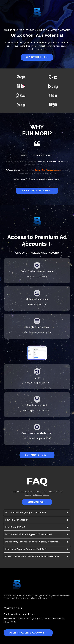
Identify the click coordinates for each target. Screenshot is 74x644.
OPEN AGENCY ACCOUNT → (37, 191)
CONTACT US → (37, 502)
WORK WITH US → (37, 57)
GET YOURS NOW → (37, 455)
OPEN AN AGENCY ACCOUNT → (28, 633)
